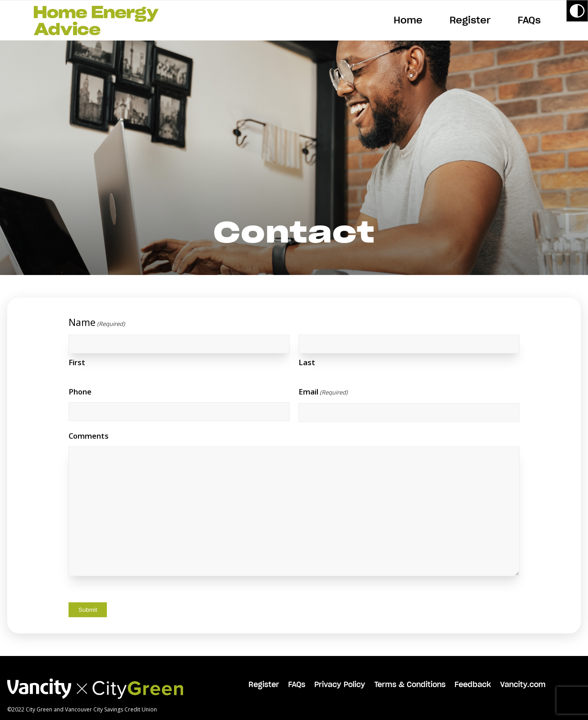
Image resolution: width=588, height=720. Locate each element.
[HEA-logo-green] (96, 20)
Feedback (473, 684)
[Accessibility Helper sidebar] (577, 11)
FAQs (297, 684)
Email (323, 393)
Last (307, 362)
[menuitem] (408, 20)
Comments (89, 436)
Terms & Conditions (410, 684)
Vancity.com (523, 684)
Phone (80, 392)
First (77, 362)
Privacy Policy (340, 684)
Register (264, 684)
